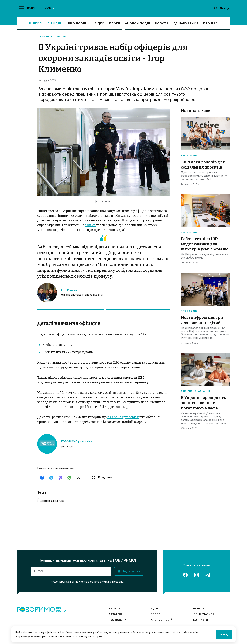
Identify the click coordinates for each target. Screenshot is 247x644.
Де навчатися (186, 27)
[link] (78, 480)
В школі (36, 27)
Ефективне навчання (195, 393)
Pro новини (79, 27)
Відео (100, 27)
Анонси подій (138, 27)
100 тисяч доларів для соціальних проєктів (203, 166)
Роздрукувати (103, 479)
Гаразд (224, 634)
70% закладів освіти (123, 419)
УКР (50, 10)
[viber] (60, 480)
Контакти (201, 612)
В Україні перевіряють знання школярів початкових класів (203, 404)
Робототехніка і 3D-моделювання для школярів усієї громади (204, 246)
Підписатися (131, 563)
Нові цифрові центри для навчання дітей (202, 322)
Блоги (115, 27)
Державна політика (52, 38)
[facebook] (42, 480)
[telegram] (51, 480)
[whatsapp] (69, 480)
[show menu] (27, 10)
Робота (162, 27)
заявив (90, 227)
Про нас (210, 27)
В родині (55, 27)
